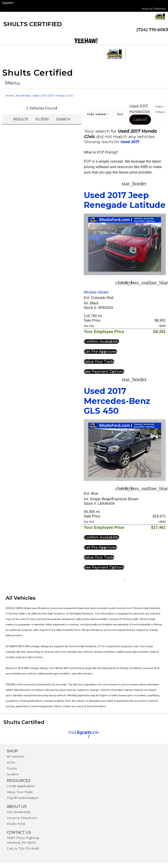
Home (10, 96)
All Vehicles (23, 96)
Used (35, 96)
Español (8, 3)
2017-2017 (47, 96)
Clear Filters (160, 109)
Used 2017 (130, 142)
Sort (120, 114)
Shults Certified (33, 24)
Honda (60, 96)
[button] (12, 83)
